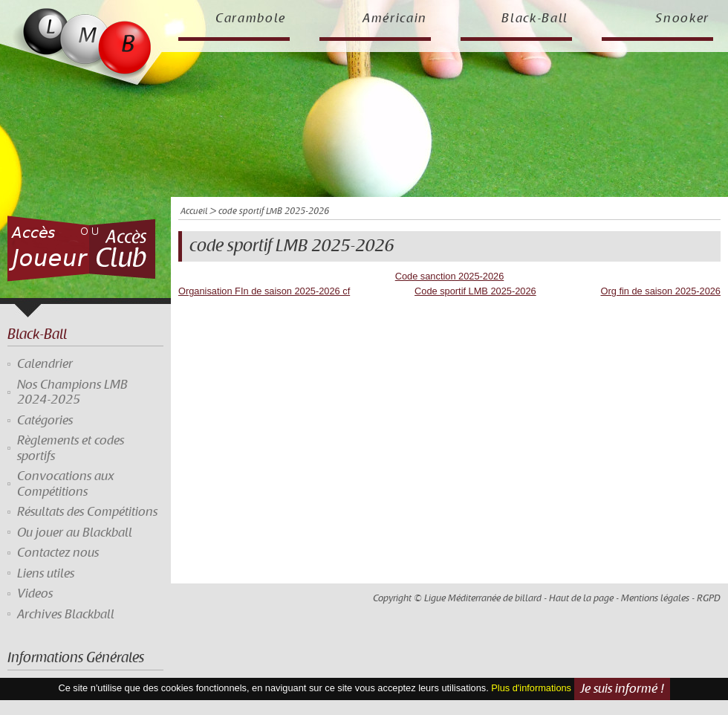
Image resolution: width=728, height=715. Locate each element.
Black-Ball (535, 19)
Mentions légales (655, 598)
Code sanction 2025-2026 (450, 276)
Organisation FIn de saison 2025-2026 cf (264, 291)
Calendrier (45, 364)
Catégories (45, 421)
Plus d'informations (531, 688)
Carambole (251, 19)
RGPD (709, 598)
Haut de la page (581, 598)
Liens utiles (46, 574)
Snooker (682, 19)
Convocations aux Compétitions (66, 484)
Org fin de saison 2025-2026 (661, 291)
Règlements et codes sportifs (71, 448)
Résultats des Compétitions (87, 512)
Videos (35, 594)
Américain (395, 19)
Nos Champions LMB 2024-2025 (72, 392)
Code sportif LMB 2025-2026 (475, 291)
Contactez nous (58, 553)
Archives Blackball (66, 615)
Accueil (194, 211)
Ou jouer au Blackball (75, 533)
